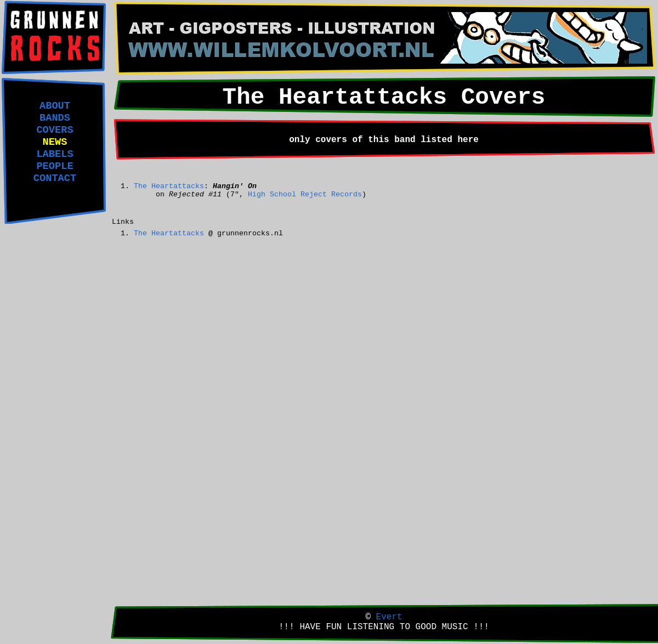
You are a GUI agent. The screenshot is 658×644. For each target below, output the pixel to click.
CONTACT (55, 178)
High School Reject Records (305, 194)
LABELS (55, 154)
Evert (389, 617)
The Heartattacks (169, 186)
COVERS (55, 130)
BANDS (55, 118)
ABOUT (55, 106)
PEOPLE (55, 166)
